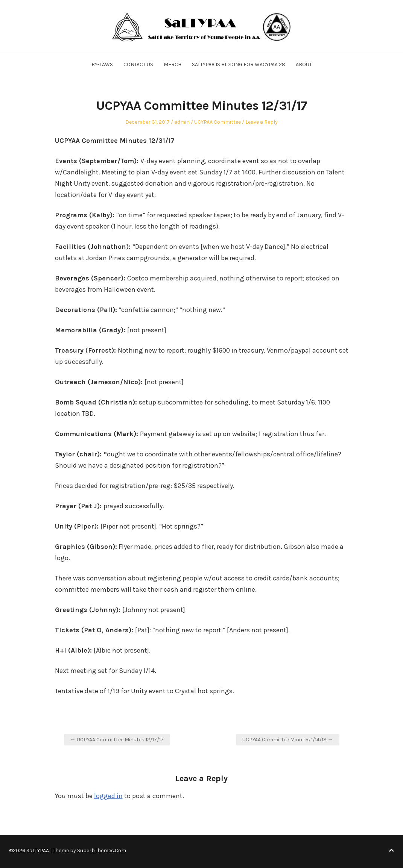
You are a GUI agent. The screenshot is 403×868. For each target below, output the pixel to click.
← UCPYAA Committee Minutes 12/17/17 (117, 740)
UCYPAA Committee (217, 122)
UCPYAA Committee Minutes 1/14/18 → (288, 740)
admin (182, 122)
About (304, 64)
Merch (173, 64)
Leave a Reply (262, 122)
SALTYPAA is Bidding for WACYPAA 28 (239, 64)
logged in (108, 796)
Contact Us (138, 64)
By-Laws (102, 64)
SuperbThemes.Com (102, 851)
